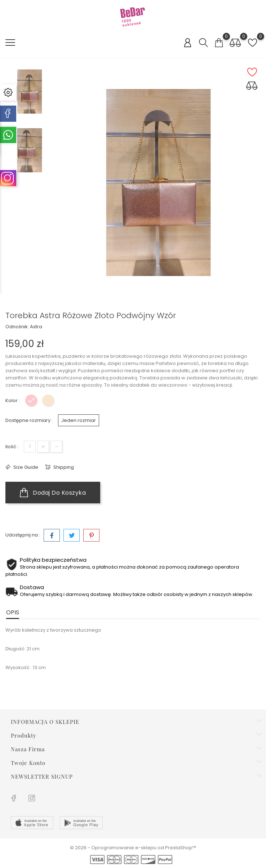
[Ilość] (30, 447)
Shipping (63, 467)
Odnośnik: (17, 327)
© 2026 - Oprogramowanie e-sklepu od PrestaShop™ (133, 848)
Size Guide (25, 467)
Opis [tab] (13, 612)
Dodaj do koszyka (53, 493)
